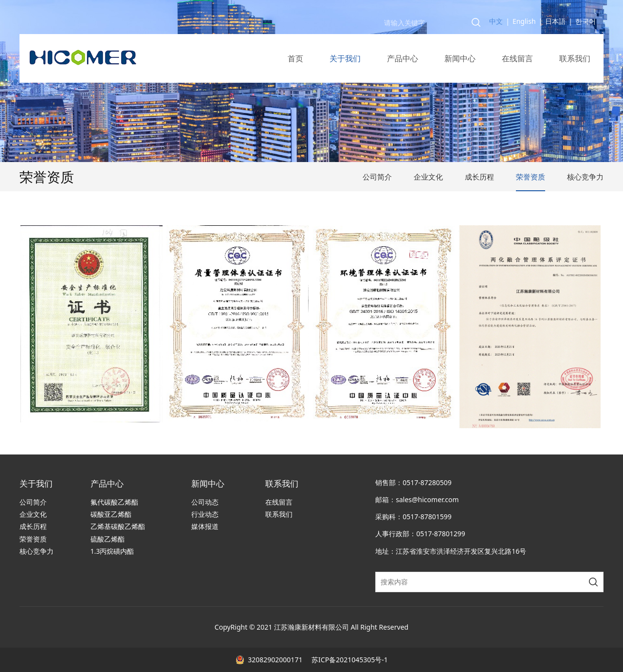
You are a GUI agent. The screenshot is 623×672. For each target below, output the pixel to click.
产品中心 (403, 58)
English (524, 21)
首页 (295, 58)
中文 (496, 21)
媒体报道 (205, 526)
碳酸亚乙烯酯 (111, 514)
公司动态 (205, 502)
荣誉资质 (531, 177)
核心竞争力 (585, 177)
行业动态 (205, 514)
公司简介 (377, 177)
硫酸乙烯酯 (108, 539)
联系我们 (575, 58)
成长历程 (479, 177)
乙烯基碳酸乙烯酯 (118, 526)
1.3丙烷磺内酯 (112, 551)
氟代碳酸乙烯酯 (114, 502)
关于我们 (345, 58)
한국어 (586, 21)
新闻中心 (460, 58)
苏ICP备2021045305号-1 (348, 660)
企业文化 (428, 177)
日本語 (555, 21)
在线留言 (517, 58)
